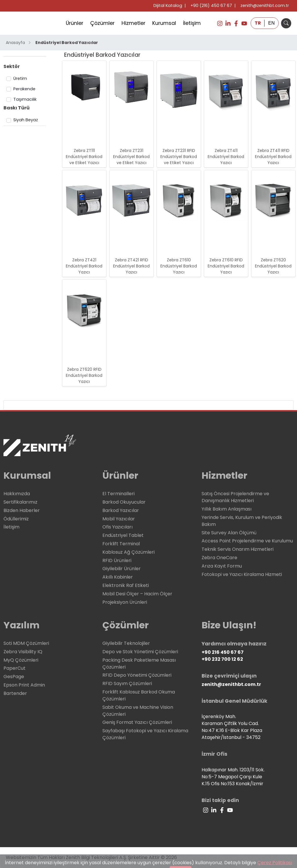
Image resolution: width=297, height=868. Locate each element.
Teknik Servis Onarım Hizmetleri (238, 549)
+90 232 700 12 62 (222, 659)
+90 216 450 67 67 (223, 652)
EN (271, 23)
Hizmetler (133, 23)
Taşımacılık (25, 99)
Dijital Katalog (168, 5)
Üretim (20, 78)
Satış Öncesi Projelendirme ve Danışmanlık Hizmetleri (235, 497)
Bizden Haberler (22, 510)
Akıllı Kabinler (118, 577)
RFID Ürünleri (117, 560)
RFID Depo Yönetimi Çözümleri (137, 675)
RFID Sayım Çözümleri (127, 683)
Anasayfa (19, 43)
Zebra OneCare (219, 558)
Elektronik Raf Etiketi (126, 585)
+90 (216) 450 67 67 (211, 5)
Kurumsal (164, 23)
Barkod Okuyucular (124, 502)
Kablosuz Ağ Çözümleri (128, 552)
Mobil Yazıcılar (119, 519)
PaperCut (15, 668)
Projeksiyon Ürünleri (125, 602)
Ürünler (75, 23)
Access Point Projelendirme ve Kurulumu (247, 541)
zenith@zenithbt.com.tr (265, 5)
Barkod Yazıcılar (121, 510)
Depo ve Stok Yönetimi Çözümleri (140, 652)
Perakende (24, 89)
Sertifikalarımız (20, 502)
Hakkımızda (17, 494)
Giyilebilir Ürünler (122, 569)
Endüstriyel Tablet (123, 535)
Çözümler (102, 23)
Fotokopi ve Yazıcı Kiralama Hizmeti (242, 574)
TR (258, 23)
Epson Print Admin (24, 685)
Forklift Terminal (121, 544)
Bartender (15, 693)
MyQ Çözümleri (21, 660)
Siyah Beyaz (26, 120)
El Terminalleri (118, 494)
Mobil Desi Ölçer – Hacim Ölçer (137, 594)
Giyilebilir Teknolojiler (126, 643)
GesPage (14, 677)
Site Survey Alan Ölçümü (229, 533)
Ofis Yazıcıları (117, 527)
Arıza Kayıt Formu (222, 566)
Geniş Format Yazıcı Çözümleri (137, 722)
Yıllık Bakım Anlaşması (227, 509)
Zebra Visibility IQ (23, 652)
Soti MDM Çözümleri (26, 643)
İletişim (192, 23)
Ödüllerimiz (16, 519)
